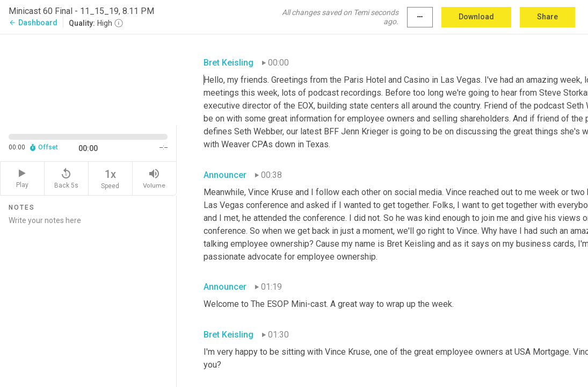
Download (476, 17)
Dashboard (33, 23)
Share (547, 17)
